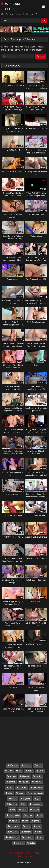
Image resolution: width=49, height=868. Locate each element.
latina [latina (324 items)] (24, 810)
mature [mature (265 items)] (29, 815)
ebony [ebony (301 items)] (21, 793)
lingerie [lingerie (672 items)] (36, 810)
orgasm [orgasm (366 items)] (15, 821)
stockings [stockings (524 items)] (28, 837)
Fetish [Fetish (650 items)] (14, 798)
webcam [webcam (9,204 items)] (19, 843)
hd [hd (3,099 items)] (24, 804)
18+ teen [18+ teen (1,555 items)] (14, 765)
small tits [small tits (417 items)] (14, 832)
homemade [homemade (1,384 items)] (37, 804)
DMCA (18, 856)
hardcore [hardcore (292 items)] (13, 804)
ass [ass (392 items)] (20, 771)
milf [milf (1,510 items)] (40, 815)
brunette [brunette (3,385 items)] (38, 782)
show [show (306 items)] (38, 826)
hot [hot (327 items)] (13, 810)
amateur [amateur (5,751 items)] (27, 765)
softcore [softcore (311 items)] (27, 832)
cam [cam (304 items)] (11, 787)
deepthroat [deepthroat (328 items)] (37, 787)
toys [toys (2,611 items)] (41, 837)
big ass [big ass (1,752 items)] (13, 776)
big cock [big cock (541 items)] (26, 776)
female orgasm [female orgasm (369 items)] (37, 793)
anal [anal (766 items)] (39, 765)
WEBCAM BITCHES (11, 6)
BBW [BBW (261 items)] (41, 771)
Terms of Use (34, 853)
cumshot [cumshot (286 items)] (23, 787)
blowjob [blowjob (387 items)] (25, 782)
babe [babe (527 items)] (30, 771)
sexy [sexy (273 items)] (27, 826)
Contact (30, 856)
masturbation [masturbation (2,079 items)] (14, 815)
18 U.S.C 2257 (16, 853)
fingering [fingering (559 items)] (27, 798)
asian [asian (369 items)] (10, 771)
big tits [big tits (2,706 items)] (39, 776)
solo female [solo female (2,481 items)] (13, 837)
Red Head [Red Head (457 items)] (15, 826)
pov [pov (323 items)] (26, 821)
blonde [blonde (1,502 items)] (12, 782)
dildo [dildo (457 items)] (10, 793)
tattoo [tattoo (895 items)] (32, 843)
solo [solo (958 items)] (39, 832)
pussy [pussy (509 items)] (37, 821)
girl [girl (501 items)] (38, 798)
